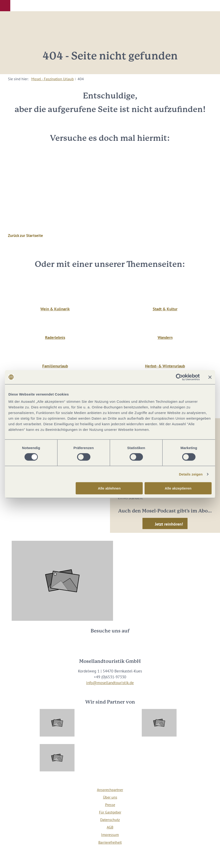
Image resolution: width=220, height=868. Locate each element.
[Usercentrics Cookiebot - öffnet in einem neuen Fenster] (179, 377)
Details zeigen (191, 474)
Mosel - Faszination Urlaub (53, 79)
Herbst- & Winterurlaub (165, 366)
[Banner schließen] (210, 377)
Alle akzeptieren (178, 488)
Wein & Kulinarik (55, 309)
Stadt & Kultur (165, 309)
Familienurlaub (55, 366)
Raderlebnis (55, 338)
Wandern (165, 338)
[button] (5, 6)
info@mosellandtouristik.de (110, 683)
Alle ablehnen (109, 488)
